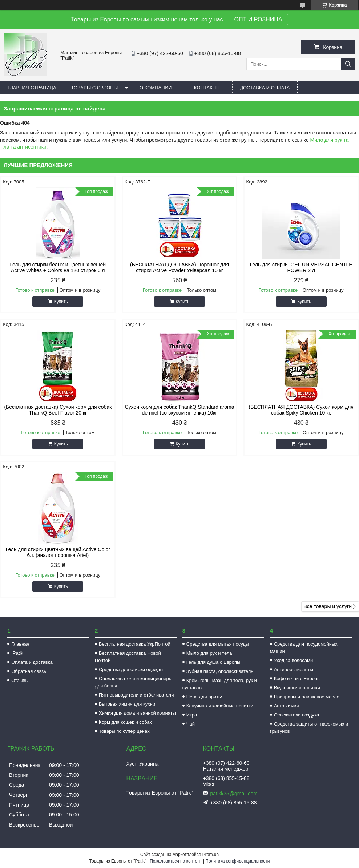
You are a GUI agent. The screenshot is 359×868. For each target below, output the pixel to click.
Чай (191, 724)
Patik (17, 653)
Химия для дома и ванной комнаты (137, 713)
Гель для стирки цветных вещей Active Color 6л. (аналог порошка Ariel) (58, 552)
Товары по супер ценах (124, 731)
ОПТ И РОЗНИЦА (258, 19)
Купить (61, 302)
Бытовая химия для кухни (127, 704)
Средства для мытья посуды (218, 644)
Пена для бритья (205, 697)
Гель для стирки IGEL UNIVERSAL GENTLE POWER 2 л (301, 267)
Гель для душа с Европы (213, 662)
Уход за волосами (294, 660)
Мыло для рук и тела (209, 653)
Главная (20, 644)
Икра (192, 715)
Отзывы (20, 680)
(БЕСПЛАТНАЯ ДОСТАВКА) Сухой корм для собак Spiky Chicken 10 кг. (301, 410)
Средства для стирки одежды (131, 669)
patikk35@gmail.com (234, 794)
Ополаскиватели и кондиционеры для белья (134, 682)
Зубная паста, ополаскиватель (220, 671)
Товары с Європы (95, 88)
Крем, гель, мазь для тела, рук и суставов (220, 684)
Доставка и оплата (265, 88)
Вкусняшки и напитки (297, 688)
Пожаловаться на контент (176, 861)
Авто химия (287, 706)
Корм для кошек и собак (125, 722)
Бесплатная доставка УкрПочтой (135, 644)
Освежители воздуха (297, 715)
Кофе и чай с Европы (297, 679)
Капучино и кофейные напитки (220, 706)
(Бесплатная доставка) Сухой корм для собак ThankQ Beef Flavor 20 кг (58, 410)
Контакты (207, 88)
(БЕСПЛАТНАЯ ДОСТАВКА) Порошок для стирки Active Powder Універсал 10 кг (179, 267)
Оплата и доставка (32, 662)
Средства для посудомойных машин (304, 648)
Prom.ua (211, 855)
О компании (156, 88)
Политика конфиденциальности (237, 861)
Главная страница (32, 88)
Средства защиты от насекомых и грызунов (309, 728)
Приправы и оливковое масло (307, 697)
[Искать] (348, 64)
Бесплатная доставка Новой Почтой (128, 657)
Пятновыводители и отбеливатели (136, 695)
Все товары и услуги (328, 606)
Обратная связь (29, 671)
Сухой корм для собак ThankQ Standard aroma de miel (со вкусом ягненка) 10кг (179, 410)
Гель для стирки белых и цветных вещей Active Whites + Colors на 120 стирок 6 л (58, 267)
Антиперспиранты (294, 669)
